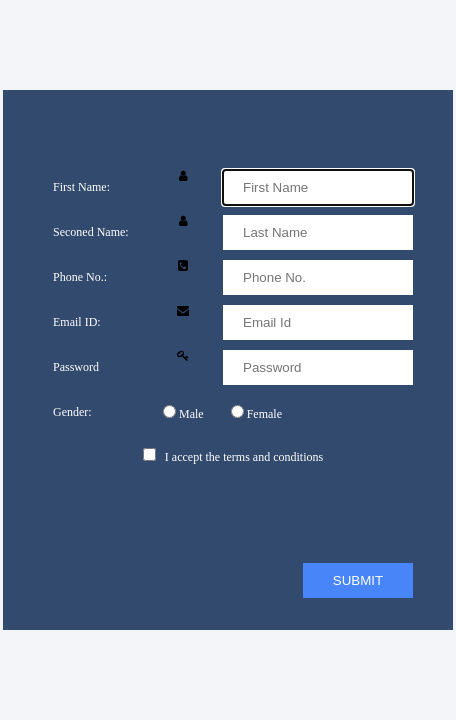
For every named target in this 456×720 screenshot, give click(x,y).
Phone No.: (80, 277)
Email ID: (77, 322)
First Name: (81, 187)
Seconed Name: (91, 232)
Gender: (72, 412)
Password (76, 367)
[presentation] (205, 514)
